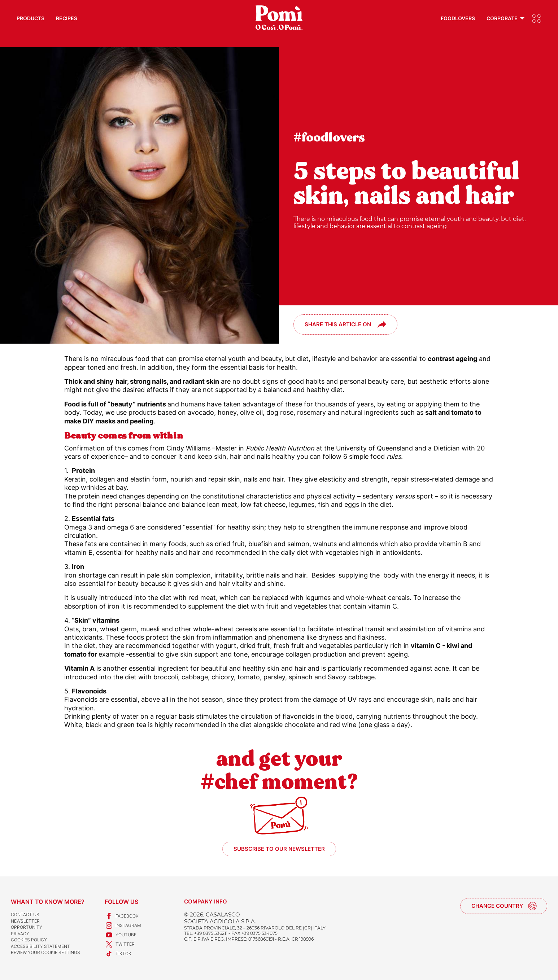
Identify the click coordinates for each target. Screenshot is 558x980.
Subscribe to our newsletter (279, 849)
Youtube (121, 935)
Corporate (502, 18)
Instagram (123, 925)
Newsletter (25, 921)
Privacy (20, 934)
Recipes (67, 18)
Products (30, 18)
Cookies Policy (29, 940)
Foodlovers (458, 18)
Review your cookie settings (45, 952)
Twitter (120, 944)
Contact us (25, 914)
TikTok (118, 954)
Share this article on (338, 324)
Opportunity (27, 927)
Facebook (122, 916)
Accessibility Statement (40, 946)
